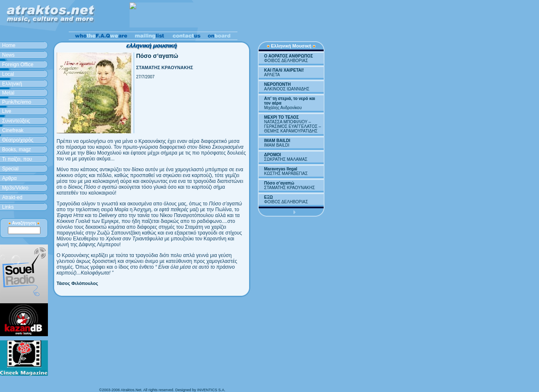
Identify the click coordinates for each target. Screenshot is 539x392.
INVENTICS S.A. (211, 390)
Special (10, 169)
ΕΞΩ (268, 197)
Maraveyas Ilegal (281, 169)
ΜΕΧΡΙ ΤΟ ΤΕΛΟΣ (281, 117)
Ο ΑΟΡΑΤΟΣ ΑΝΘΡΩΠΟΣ (288, 56)
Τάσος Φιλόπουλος (77, 283)
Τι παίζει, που (17, 159)
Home (9, 45)
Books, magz (16, 150)
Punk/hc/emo (17, 102)
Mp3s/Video (15, 188)
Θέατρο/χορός (18, 140)
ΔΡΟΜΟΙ (273, 155)
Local (8, 74)
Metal (8, 93)
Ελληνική (12, 84)
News (8, 55)
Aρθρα (9, 178)
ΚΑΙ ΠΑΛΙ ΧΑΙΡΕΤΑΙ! (284, 70)
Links (8, 207)
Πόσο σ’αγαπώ (279, 183)
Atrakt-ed (12, 197)
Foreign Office (18, 65)
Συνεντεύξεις (16, 121)
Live (7, 111)
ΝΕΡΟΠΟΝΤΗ (277, 84)
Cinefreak (13, 130)
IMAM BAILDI (277, 141)
